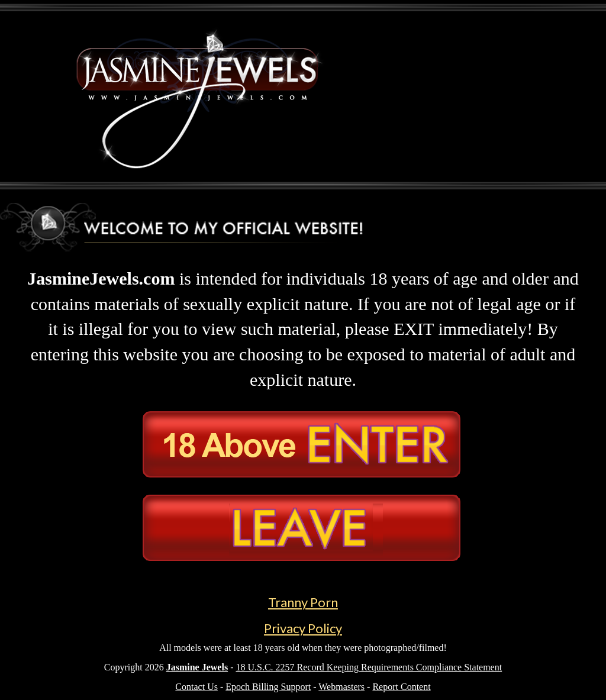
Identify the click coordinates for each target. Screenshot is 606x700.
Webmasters (341, 687)
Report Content (401, 687)
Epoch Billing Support (268, 687)
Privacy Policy (303, 628)
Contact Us (196, 687)
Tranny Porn (303, 602)
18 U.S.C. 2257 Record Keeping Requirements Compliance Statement (369, 667)
